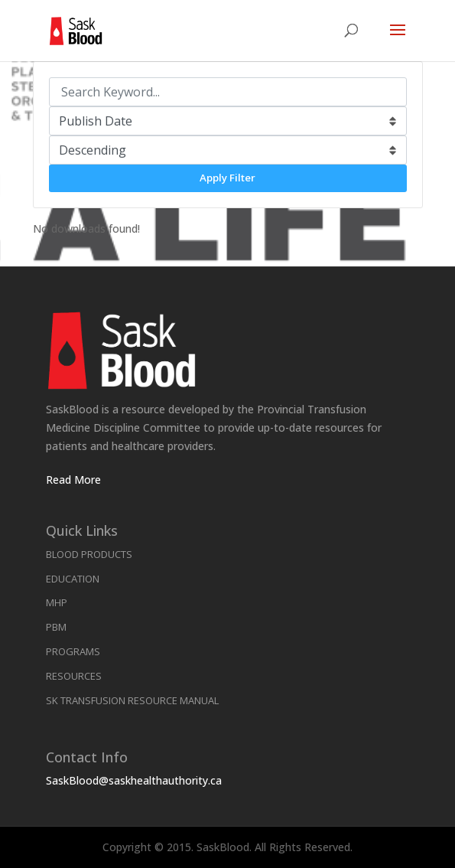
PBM (56, 627)
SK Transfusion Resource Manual (132, 700)
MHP (57, 602)
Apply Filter (227, 178)
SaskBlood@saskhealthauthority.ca (134, 780)
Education (73, 579)
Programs (73, 651)
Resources (74, 676)
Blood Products (89, 554)
